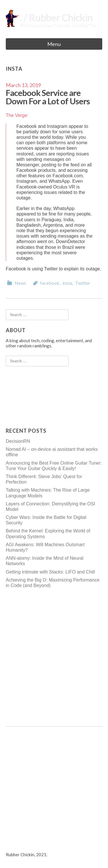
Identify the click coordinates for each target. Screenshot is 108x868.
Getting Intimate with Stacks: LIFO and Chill (50, 572)
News (20, 283)
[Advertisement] (29, 397)
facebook (50, 283)
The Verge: (17, 115)
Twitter (83, 283)
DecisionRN (18, 441)
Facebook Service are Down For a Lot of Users (48, 97)
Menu (54, 44)
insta (67, 283)
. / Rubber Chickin (56, 17)
